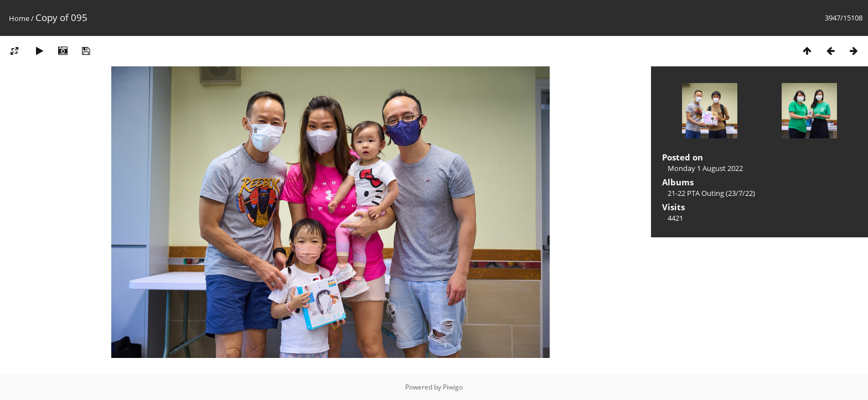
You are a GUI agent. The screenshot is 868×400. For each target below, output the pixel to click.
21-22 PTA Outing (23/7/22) (711, 193)
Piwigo (453, 387)
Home (19, 18)
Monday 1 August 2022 (705, 168)
